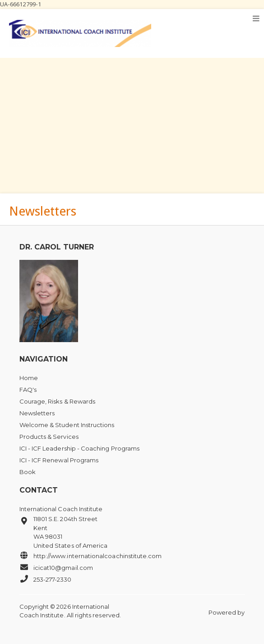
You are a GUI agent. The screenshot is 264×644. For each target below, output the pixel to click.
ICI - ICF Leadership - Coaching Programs (80, 448)
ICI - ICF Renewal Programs (59, 460)
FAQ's (28, 390)
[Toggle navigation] (256, 19)
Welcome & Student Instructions (67, 425)
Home (29, 378)
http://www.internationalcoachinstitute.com (91, 555)
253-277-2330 (46, 579)
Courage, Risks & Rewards (58, 401)
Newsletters (37, 413)
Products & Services (49, 437)
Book (28, 472)
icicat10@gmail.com (56, 567)
